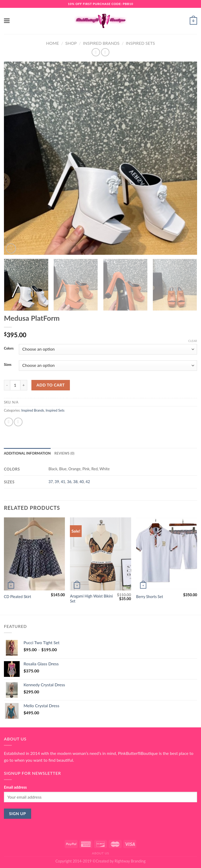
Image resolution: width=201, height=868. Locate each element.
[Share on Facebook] (9, 422)
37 (51, 482)
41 (63, 482)
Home (52, 43)
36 (69, 482)
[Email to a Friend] (18, 422)
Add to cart (51, 385)
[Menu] (7, 21)
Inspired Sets (140, 43)
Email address (15, 787)
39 (57, 482)
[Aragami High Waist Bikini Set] (100, 554)
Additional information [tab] (27, 453)
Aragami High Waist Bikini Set (91, 599)
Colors (9, 349)
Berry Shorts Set (150, 597)
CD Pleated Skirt (18, 597)
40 (82, 482)
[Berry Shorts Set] (167, 554)
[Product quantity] (15, 385)
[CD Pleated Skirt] (34, 554)
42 (88, 482)
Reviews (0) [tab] (64, 453)
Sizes (8, 365)
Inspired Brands (101, 43)
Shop (71, 43)
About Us (100, 853)
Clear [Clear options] (193, 341)
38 (76, 482)
